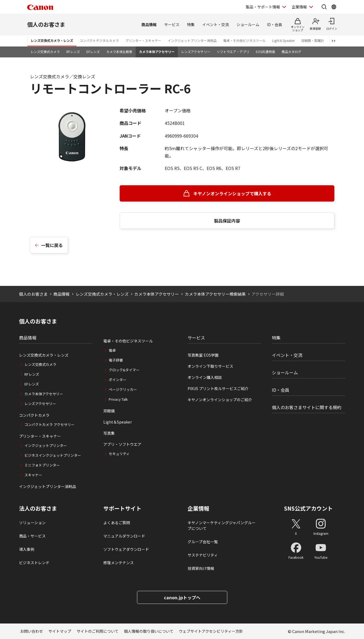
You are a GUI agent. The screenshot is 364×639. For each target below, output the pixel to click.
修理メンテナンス (119, 563)
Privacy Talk (118, 399)
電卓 (112, 350)
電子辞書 (116, 360)
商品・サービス (32, 536)
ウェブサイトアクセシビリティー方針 (211, 631)
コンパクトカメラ (34, 415)
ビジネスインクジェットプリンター (53, 455)
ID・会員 (275, 24)
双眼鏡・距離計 (313, 40)
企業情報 (198, 508)
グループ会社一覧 (203, 542)
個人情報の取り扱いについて (149, 631)
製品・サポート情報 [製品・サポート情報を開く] (263, 7)
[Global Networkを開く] (334, 7)
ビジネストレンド (34, 563)
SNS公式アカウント (308, 508)
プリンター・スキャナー (143, 40)
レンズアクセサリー (196, 52)
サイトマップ (60, 631)
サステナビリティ (203, 555)
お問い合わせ (32, 631)
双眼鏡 (109, 411)
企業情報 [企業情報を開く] (299, 7)
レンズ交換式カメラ (45, 52)
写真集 (109, 433)
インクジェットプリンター (46, 445)
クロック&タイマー (124, 370)
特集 (191, 24)
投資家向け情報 (201, 568)
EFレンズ (93, 52)
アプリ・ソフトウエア (122, 444)
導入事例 (27, 549)
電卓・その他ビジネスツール (244, 40)
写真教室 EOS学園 (203, 355)
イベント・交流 (216, 24)
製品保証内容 (227, 221)
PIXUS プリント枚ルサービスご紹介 (218, 388)
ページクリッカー (123, 389)
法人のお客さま (38, 508)
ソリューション (32, 523)
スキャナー (33, 475)
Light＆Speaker (283, 40)
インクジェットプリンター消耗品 (192, 40)
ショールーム (248, 24)
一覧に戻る (52, 245)
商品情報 (149, 24)
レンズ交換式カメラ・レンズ (52, 40)
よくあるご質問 (117, 523)
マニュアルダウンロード (124, 536)
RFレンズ (73, 52)
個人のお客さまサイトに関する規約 (307, 407)
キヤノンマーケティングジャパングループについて (222, 525)
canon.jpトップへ (182, 597)
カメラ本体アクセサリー (157, 52)
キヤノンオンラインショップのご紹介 (220, 400)
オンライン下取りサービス (210, 366)
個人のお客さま (46, 24)
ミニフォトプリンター (42, 465)
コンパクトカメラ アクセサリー (49, 425)
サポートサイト (122, 508)
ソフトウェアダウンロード (126, 549)
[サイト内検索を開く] (324, 7)
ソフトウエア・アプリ (233, 52)
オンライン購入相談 (205, 377)
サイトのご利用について (98, 631)
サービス (172, 24)
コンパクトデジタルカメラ (99, 40)
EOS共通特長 (265, 52)
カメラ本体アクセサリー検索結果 (215, 294)
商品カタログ (291, 52)
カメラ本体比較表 (119, 52)
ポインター (118, 380)
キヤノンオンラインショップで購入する (232, 193)
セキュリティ (119, 454)
